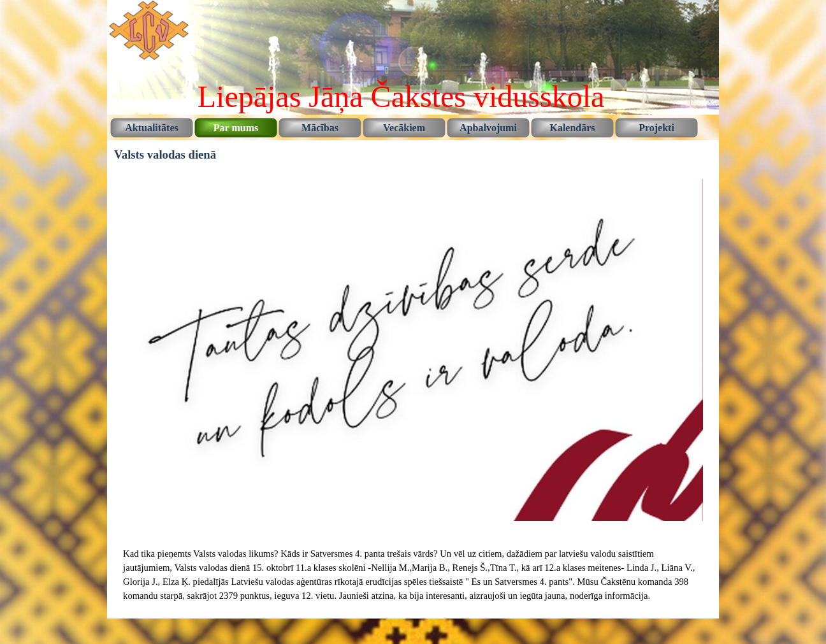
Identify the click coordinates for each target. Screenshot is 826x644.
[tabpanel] (413, 575)
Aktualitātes (152, 128)
